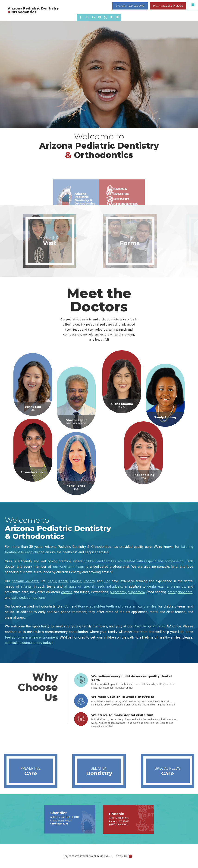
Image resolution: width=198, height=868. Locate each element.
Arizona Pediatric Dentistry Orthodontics (33, 10)
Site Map (121, 856)
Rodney (89, 581)
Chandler (140, 626)
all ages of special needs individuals (93, 586)
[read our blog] (111, 17)
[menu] (193, 5)
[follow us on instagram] (118, 17)
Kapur (52, 581)
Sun (68, 606)
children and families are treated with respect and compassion (134, 561)
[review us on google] (87, 17)
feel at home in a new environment (31, 637)
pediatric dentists (25, 581)
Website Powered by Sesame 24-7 (87, 857)
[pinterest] (99, 17)
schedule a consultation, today (28, 643)
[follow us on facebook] (81, 17)
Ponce (83, 606)
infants (26, 586)
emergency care (180, 592)
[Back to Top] (130, 857)
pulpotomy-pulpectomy (128, 592)
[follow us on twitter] (105, 17)
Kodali (63, 581)
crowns (67, 592)
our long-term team (69, 567)
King (107, 581)
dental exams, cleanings (166, 586)
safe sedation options (28, 598)
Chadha (76, 581)
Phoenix (159, 626)
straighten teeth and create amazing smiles (123, 606)
